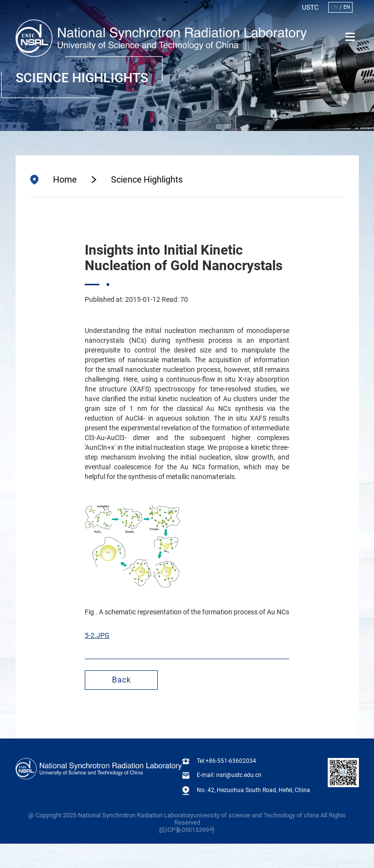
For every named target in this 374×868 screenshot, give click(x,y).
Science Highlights (147, 180)
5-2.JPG (97, 635)
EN (347, 7)
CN (334, 7)
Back (122, 680)
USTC (310, 7)
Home (65, 180)
